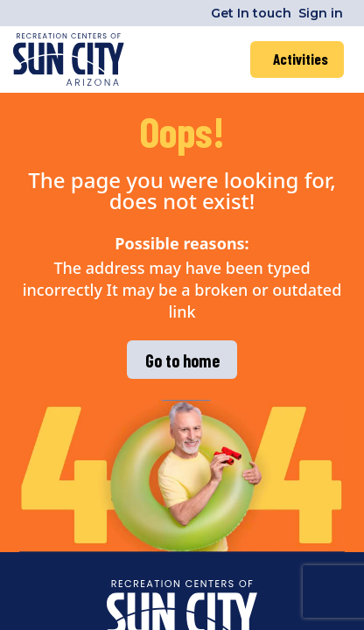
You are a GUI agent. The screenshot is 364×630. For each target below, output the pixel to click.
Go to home (182, 360)
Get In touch (251, 13)
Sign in (321, 13)
